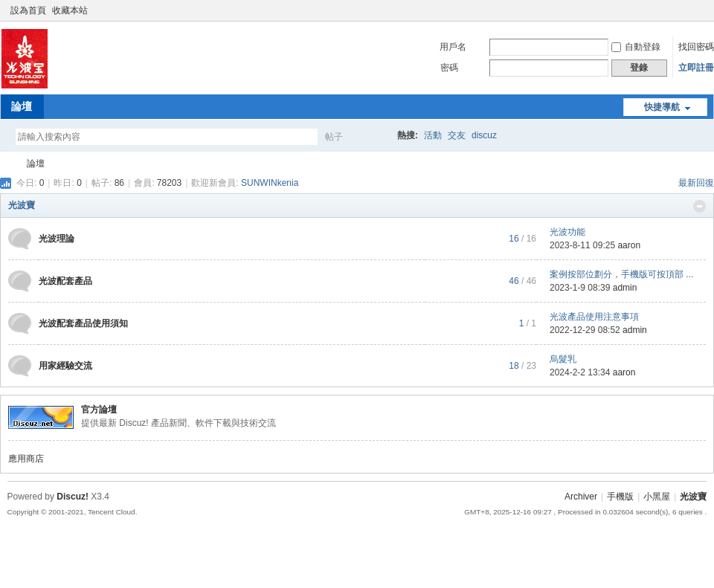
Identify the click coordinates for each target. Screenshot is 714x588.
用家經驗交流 (65, 366)
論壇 (22, 106)
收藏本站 (70, 10)
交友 (457, 135)
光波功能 (567, 232)
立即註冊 (696, 68)
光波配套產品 (65, 281)
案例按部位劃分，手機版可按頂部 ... (621, 274)
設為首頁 (28, 10)
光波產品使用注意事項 (594, 317)
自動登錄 (636, 47)
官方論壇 (99, 410)
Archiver (581, 497)
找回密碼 (696, 47)
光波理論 (57, 239)
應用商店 (26, 459)
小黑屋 (657, 497)
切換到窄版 (698, 10)
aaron (629, 245)
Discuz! (73, 497)
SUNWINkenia (270, 183)
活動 (433, 135)
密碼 (449, 68)
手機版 (620, 497)
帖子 (334, 137)
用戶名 (453, 47)
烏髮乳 (563, 359)
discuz (484, 135)
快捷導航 (662, 107)
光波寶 (6, 164)
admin (625, 288)
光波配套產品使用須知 (83, 323)
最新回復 (696, 183)
